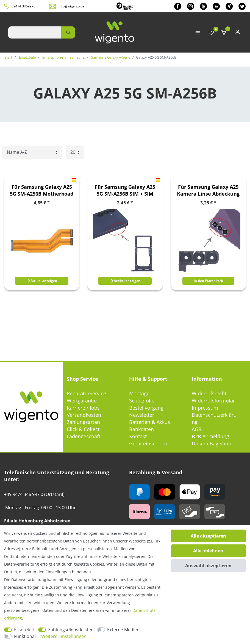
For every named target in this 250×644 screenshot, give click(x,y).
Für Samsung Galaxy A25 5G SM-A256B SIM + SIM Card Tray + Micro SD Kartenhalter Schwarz (125, 190)
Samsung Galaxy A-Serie (110, 57)
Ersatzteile (27, 57)
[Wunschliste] (211, 33)
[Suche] (68, 32)
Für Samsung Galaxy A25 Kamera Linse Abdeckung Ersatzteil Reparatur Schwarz (208, 190)
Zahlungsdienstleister (70, 630)
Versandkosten (84, 415)
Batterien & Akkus (150, 422)
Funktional (25, 636)
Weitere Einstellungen (64, 636)
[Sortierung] (32, 152)
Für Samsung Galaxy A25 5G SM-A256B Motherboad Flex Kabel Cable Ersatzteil (42, 190)
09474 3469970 (23, 6)
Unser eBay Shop (212, 443)
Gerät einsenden (148, 443)
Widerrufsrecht (209, 393)
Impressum (205, 408)
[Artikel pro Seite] (75, 152)
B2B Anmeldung (210, 436)
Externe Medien (123, 630)
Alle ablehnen (208, 551)
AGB (197, 429)
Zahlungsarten (83, 422)
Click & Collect (83, 429)
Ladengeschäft (84, 436)
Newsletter (142, 415)
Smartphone (52, 57)
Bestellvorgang (146, 408)
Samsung (77, 57)
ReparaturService (86, 393)
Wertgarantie (82, 401)
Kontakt (138, 436)
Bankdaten (141, 429)
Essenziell (24, 630)
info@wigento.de (72, 6)
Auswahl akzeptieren (208, 566)
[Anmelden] (238, 33)
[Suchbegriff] (35, 32)
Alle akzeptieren (208, 536)
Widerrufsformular (213, 401)
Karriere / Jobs (83, 408)
